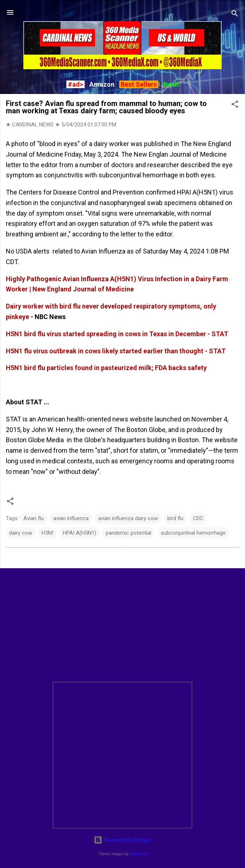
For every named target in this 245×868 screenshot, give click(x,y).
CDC (198, 518)
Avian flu (34, 518)
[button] (235, 105)
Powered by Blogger (123, 840)
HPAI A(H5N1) (79, 533)
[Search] (235, 15)
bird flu (175, 518)
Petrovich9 (139, 854)
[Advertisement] (122, 625)
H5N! (47, 533)
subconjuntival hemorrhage (193, 533)
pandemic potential (129, 533)
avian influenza (71, 518)
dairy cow (21, 533)
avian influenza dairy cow (128, 518)
